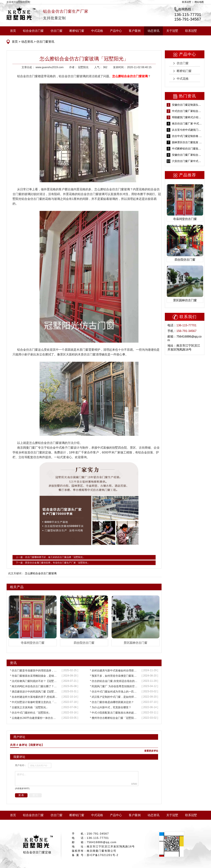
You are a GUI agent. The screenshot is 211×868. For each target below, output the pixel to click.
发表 (21, 795)
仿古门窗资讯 (45, 42)
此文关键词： (16, 573)
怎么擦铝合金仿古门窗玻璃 (41, 573)
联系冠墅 (187, 2)
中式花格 (97, 31)
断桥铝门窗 (77, 31)
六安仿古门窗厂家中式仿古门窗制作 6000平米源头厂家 (187, 161)
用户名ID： (21, 765)
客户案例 (135, 31)
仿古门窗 (57, 31)
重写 (35, 795)
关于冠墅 (172, 31)
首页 (13, 31)
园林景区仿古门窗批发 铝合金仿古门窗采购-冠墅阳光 (187, 142)
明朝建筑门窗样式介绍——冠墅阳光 (187, 117)
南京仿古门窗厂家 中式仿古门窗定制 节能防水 (187, 124)
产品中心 (116, 31)
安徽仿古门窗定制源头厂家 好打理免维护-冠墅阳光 (187, 105)
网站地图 (199, 2)
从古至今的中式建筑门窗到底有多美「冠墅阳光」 (187, 130)
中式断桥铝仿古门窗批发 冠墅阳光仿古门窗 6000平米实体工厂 (187, 149)
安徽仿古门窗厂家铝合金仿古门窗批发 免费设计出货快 (187, 155)
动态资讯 (153, 31)
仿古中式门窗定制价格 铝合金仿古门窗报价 (187, 136)
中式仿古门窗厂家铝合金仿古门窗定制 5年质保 (187, 111)
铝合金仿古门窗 (33, 31)
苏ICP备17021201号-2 (103, 855)
